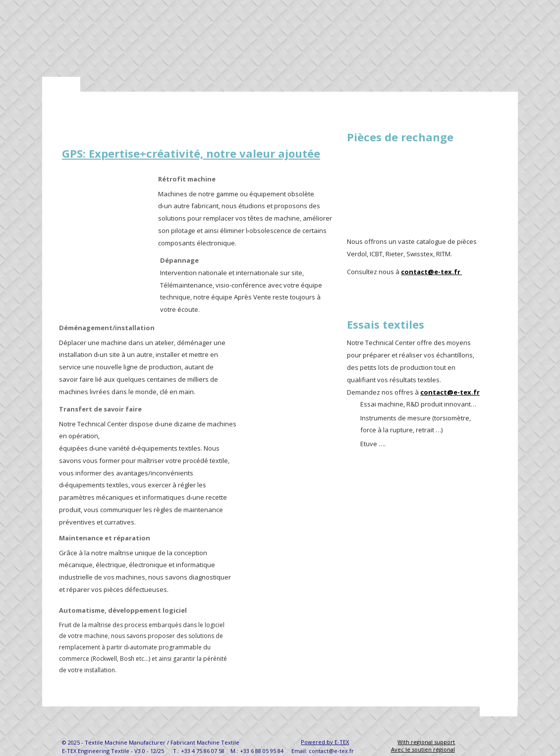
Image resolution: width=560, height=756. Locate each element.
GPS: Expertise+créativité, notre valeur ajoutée (191, 153)
